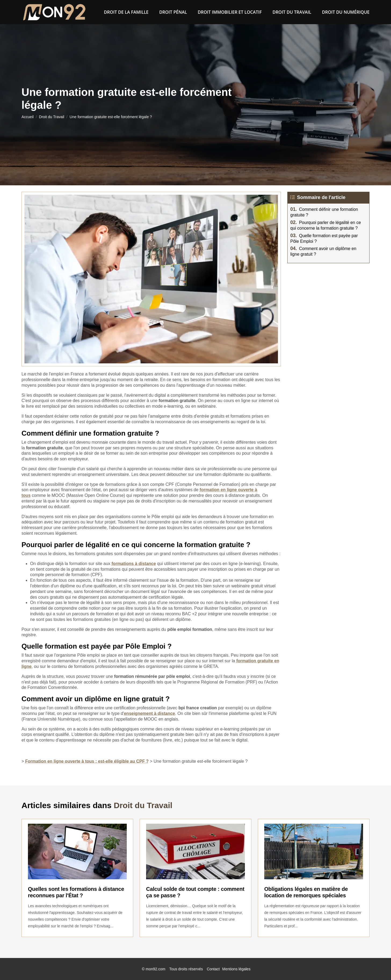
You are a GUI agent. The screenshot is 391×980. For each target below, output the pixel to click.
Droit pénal (173, 12)
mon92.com (156, 969)
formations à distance (134, 564)
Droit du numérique (346, 12)
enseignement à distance (149, 713)
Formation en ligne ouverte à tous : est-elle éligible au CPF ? (87, 761)
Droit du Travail (292, 12)
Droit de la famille (126, 12)
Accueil (28, 117)
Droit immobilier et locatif (230, 12)
